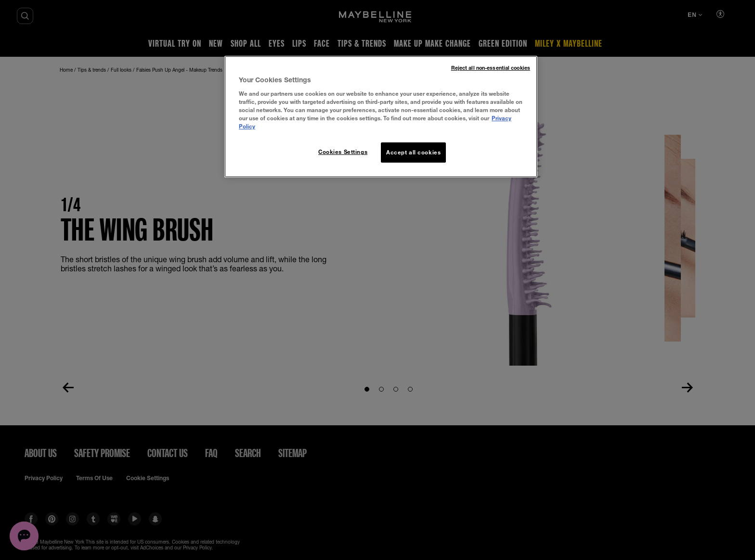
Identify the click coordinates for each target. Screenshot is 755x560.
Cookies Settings (343, 152)
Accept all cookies (413, 152)
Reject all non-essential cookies (491, 68)
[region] (381, 117)
